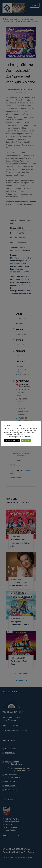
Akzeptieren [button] (26, 441)
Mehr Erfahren (18, 434)
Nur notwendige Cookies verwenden (19, 437)
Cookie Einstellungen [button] (12, 441)
